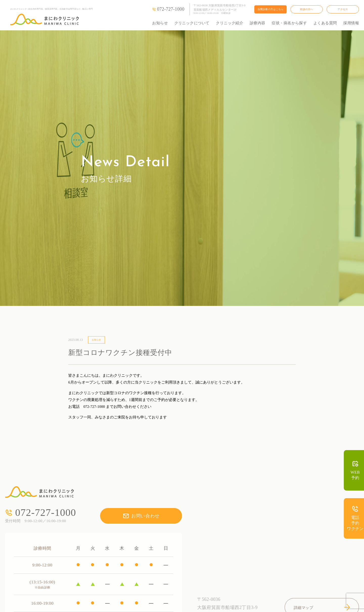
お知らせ (160, 23)
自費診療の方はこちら (271, 9)
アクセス (343, 9)
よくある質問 (325, 23)
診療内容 (258, 23)
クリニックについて (192, 23)
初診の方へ (307, 9)
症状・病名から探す (289, 23)
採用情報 (351, 23)
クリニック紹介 (230, 23)
